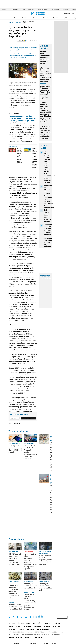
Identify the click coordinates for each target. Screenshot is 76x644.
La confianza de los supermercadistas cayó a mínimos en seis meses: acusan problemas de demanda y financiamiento (23, 56)
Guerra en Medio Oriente (43, 9)
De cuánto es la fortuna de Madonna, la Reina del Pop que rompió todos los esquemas (46, 92)
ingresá (72, 13)
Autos (30, 632)
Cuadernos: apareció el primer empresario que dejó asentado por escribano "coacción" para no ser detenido (48, 235)
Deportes (31, 629)
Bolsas (47, 279)
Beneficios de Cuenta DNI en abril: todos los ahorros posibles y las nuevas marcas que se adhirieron (36, 159)
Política (46, 18)
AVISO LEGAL (56, 635)
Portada (12, 623)
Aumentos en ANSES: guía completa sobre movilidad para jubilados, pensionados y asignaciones (49, 196)
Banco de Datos (14, 626)
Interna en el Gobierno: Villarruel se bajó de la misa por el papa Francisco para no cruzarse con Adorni (45, 75)
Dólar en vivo (15, 9)
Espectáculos (40, 632)
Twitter (9, 617)
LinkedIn (22, 617)
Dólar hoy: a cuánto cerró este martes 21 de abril (30, 586)
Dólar (15, 18)
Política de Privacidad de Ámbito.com (35, 635)
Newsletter (72, 18)
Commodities (52, 279)
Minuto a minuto (29, 552)
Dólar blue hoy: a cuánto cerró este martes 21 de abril (15, 607)
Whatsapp (30, 617)
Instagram (17, 617)
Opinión (66, 18)
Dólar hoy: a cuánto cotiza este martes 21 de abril (48, 216)
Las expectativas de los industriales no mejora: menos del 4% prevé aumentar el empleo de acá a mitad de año (24, 49)
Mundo (21, 629)
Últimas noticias (24, 623)
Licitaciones (38, 638)
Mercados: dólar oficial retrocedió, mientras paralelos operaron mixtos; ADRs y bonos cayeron (30, 561)
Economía (25, 18)
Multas (28, 638)
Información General (16, 632)
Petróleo (23, 9)
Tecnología (53, 632)
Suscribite (28, 418)
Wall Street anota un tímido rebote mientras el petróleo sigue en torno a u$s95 (45, 58)
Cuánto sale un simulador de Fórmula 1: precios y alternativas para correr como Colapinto (30, 452)
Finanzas (36, 18)
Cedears (58, 279)
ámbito (11, 22)
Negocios (56, 18)
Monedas (42, 279)
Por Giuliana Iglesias (52, 471)
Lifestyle (56, 626)
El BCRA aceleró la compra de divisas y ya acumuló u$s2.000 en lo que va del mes (15, 559)
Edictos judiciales (15, 638)
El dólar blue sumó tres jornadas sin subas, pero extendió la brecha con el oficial (14, 592)
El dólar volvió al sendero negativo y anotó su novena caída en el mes (45, 560)
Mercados (27, 626)
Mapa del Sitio (14, 635)
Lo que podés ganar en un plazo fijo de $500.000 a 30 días (15, 449)
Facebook (13, 617)
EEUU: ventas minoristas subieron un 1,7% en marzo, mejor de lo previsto (21, 156)
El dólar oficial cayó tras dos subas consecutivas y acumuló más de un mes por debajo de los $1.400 (30, 602)
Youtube (26, 617)
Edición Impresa (43, 629)
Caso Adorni (65, 9)
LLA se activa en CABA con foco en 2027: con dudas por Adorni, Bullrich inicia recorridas (45, 132)
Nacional (12, 629)
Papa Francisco (55, 9)
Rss (62, 632)
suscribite (67, 13)
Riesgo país (31, 9)
